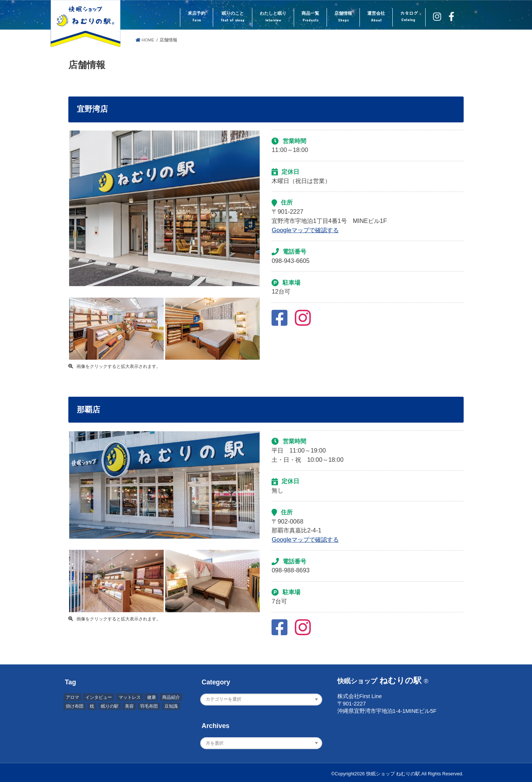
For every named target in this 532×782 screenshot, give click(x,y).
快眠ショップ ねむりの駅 (393, 774)
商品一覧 (310, 17)
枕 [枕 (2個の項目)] (92, 706)
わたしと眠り (273, 17)
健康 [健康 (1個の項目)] (151, 697)
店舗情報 (343, 17)
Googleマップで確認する (305, 230)
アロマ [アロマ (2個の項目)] (72, 697)
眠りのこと (233, 17)
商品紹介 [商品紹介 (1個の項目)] (171, 697)
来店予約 (197, 17)
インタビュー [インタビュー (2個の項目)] (99, 697)
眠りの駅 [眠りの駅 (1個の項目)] (110, 706)
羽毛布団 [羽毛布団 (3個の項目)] (149, 706)
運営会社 (376, 17)
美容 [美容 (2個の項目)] (129, 706)
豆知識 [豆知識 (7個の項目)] (171, 706)
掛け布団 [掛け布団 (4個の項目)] (75, 706)
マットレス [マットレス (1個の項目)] (130, 697)
